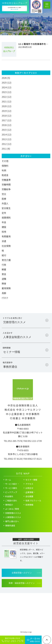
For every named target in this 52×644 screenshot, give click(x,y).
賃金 (4, 274)
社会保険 (6, 246)
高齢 (4, 293)
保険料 (5, 166)
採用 (4, 232)
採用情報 (29, 505)
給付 (4, 255)
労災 (4, 194)
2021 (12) (7, 101)
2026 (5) (6, 78)
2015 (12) (7, 130)
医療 (4, 199)
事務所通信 (10, 525)
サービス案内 (11, 488)
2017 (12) (7, 120)
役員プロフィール (33, 500)
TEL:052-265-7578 (13, 441)
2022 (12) (7, 97)
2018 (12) (7, 115)
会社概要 (29, 496)
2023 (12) (7, 92)
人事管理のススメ (13, 517)
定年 (4, 213)
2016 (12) (7, 125)
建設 (4, 227)
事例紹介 (9, 505)
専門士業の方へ (12, 521)
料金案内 (9, 496)
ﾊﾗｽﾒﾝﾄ (5, 298)
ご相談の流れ (11, 500)
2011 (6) (6, 149)
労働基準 (6, 180)
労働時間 (6, 184)
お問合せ (29, 488)
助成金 (5, 175)
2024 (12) (7, 87)
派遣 (4, 241)
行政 (4, 265)
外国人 (5, 203)
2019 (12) (7, 111)
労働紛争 (6, 189)
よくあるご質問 (12, 509)
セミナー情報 (31, 480)
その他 (5, 161)
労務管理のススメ (13, 513)
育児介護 (6, 260)
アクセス (29, 484)
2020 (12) (7, 106)
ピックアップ (11, 492)
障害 (4, 283)
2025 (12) (7, 82)
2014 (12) (7, 134)
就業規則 (6, 217)
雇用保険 (6, 288)
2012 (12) (7, 144)
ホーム (8, 480)
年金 (4, 222)
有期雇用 (6, 236)
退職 (4, 279)
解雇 (4, 269)
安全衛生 (6, 208)
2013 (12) (7, 139)
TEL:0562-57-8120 (13, 459)
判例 (4, 170)
